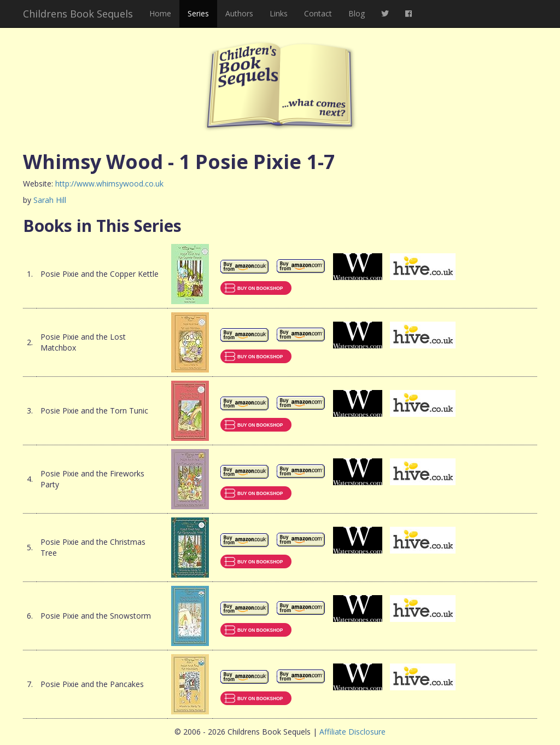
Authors (239, 13)
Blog (357, 13)
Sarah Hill (50, 200)
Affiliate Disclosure (352, 732)
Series (198, 13)
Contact (318, 13)
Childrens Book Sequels (78, 14)
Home (160, 13)
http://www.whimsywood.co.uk (109, 184)
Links (279, 13)
